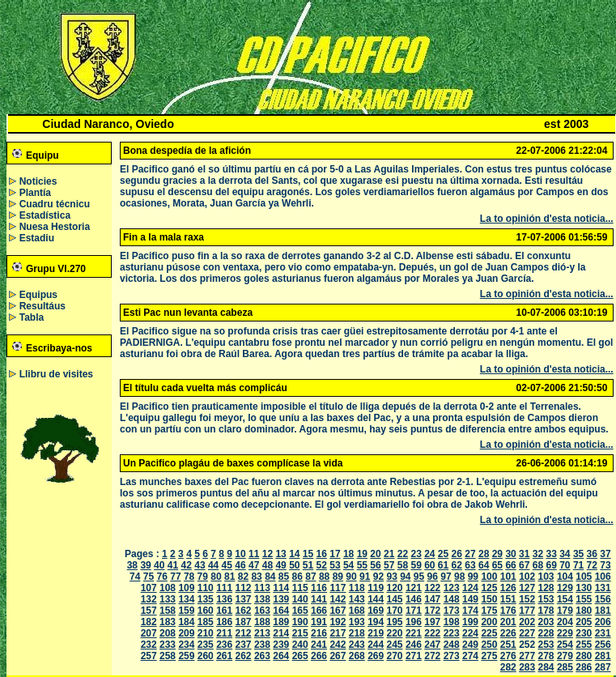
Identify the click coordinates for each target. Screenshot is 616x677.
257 (149, 656)
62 (457, 565)
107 (149, 588)
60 (429, 565)
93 (391, 577)
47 (254, 565)
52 (322, 565)
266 (319, 656)
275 (489, 656)
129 (565, 588)
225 (489, 633)
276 (508, 656)
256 (603, 645)
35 (578, 554)
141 (319, 599)
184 (186, 622)
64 (484, 565)
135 (206, 599)
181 (603, 611)
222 (432, 633)
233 (168, 645)
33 (551, 554)
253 (546, 645)
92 (378, 577)
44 (213, 565)
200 (489, 622)
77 (175, 577)
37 (605, 554)
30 (510, 554)
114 (281, 588)
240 (300, 645)
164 (281, 611)
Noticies (38, 181)
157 (149, 611)
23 (416, 554)
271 (414, 656)
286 (584, 667)
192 (338, 622)
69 (551, 565)
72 (592, 565)
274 (470, 656)
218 (357, 633)
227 (527, 633)
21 (389, 554)
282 (508, 667)
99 (473, 577)
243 (357, 645)
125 (489, 588)
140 (300, 599)
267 (338, 656)
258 (168, 656)
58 (403, 565)
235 (206, 645)
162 (244, 611)
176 (508, 611)
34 (565, 554)
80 (216, 577)
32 (538, 554)
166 (319, 611)
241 (319, 645)
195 (395, 622)
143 (357, 599)
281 (603, 656)
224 (470, 633)
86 (297, 577)
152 (527, 599)
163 (262, 611)
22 (403, 554)
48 (268, 565)
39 (145, 565)
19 (362, 554)
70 (565, 565)
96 (433, 577)
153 (546, 599)
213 (262, 633)
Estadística (45, 215)
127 (527, 588)
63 (470, 565)
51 (308, 565)
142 (338, 599)
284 (546, 667)
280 (584, 656)
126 (508, 588)
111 (224, 588)
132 (149, 599)
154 (565, 599)
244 (376, 645)
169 (376, 611)
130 (584, 588)
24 (429, 554)
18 (348, 554)
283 (527, 667)
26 (457, 554)
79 (203, 577)
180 (584, 611)
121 (414, 588)
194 (376, 622)
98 (459, 577)
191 (319, 622)
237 (244, 645)
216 (319, 633)
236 (224, 645)
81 (229, 577)
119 (376, 588)
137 (244, 599)
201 (508, 622)
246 (414, 645)
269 (376, 656)
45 (227, 565)
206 (603, 622)
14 (294, 554)
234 (186, 645)
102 (527, 577)
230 (584, 633)
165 (300, 611)
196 (414, 622)
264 (281, 656)
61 (443, 565)
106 (603, 577)
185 (206, 622)
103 (546, 577)
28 (484, 554)
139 (281, 599)
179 (565, 611)
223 (452, 633)
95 (419, 577)
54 (348, 565)
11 (254, 554)
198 (452, 622)
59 (416, 565)
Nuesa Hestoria (55, 227)
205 (584, 622)
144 (376, 599)
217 (338, 633)
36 (592, 554)
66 (510, 565)
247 (432, 645)
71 (578, 565)
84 (270, 577)
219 (376, 633)
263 (262, 656)
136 (224, 599)
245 (395, 645)
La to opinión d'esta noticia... (547, 219)
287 (603, 667)
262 (244, 656)
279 (565, 656)
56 (375, 565)
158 (168, 611)
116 (319, 588)
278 (546, 656)
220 (395, 633)
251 (508, 645)
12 (268, 554)
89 (338, 577)
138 (262, 599)
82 (243, 577)
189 (281, 622)
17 (335, 554)
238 (262, 645)
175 (489, 611)
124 (470, 588)
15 (308, 554)
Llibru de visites (56, 374)
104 (565, 577)
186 (224, 622)
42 (187, 565)
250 (489, 645)
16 (322, 554)
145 (395, 599)
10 (240, 554)
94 (405, 577)
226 (508, 633)
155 (584, 599)
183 (168, 622)
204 (565, 622)
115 (300, 588)
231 (603, 633)
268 (357, 656)
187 (244, 622)
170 (395, 611)
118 (357, 588)
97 (446, 577)
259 (186, 656)
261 (224, 656)
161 (224, 611)
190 (300, 622)
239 (281, 645)
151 (508, 599)
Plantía (35, 193)
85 (284, 577)
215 (300, 633)
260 (206, 656)
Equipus (38, 295)
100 (489, 577)
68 (538, 565)
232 (149, 645)
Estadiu (37, 238)
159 (186, 611)
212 (244, 633)
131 (603, 588)
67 (524, 565)
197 (432, 622)
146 (414, 599)
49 (280, 565)
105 (584, 577)
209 (186, 633)
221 (414, 633)
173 (452, 611)
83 (256, 577)
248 (452, 645)
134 (186, 599)
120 (395, 588)
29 (497, 554)
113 (262, 588)
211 (224, 633)
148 (452, 599)
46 (240, 565)
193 (357, 622)
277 (527, 656)
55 (362, 565)
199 (470, 622)
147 (432, 599)
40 (159, 565)
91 (365, 577)
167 (338, 611)
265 (300, 656)
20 (375, 554)
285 (565, 667)
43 (200, 565)
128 (546, 588)
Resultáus (42, 306)
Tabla (32, 317)
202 (527, 622)
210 (206, 633)
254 (565, 645)
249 (470, 645)
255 (584, 645)
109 (186, 588)
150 (489, 599)
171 (414, 611)
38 (132, 565)
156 (603, 599)
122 (432, 588)
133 (168, 599)
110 (206, 588)
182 (149, 622)
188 (262, 622)
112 (244, 588)
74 (135, 577)
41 (173, 565)
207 (149, 633)
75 (149, 577)
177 (527, 611)
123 (452, 588)
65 (497, 565)
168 (357, 611)
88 (324, 577)
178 (546, 611)
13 (280, 554)
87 (310, 577)
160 (206, 611)
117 (338, 588)
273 (452, 656)
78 (189, 577)
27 (470, 554)
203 (546, 622)
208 (168, 633)
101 (508, 577)
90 (351, 577)
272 (432, 656)
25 (443, 554)
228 (546, 633)
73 (605, 565)
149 (470, 599)
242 (338, 645)
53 (335, 565)
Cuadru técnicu (55, 204)
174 (470, 611)
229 (565, 633)
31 (524, 554)
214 (281, 633)
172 (432, 611)
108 (168, 588)
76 (162, 577)
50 (294, 565)
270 (395, 656)
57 (389, 565)
